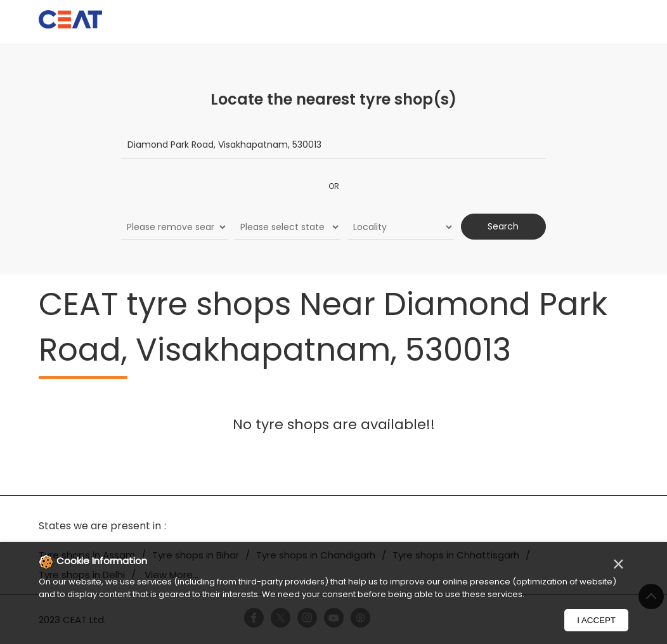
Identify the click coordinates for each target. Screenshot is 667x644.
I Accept (596, 620)
